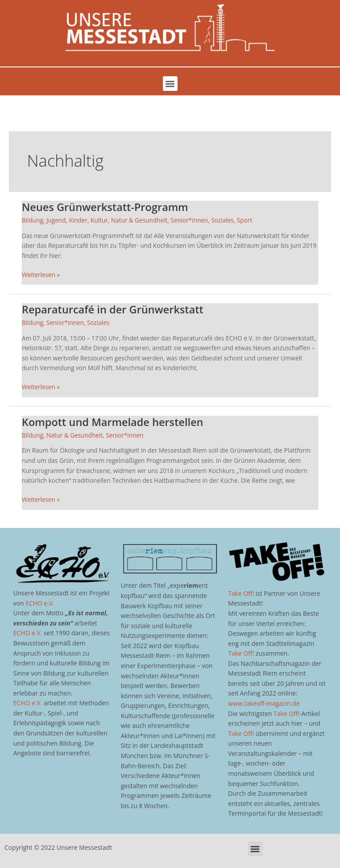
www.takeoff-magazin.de (264, 703)
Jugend (56, 220)
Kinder (78, 220)
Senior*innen (189, 220)
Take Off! (241, 593)
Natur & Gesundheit (139, 220)
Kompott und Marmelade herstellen (112, 422)
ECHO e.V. (40, 603)
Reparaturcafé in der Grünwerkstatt (112, 309)
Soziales (222, 220)
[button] (170, 84)
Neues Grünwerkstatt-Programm (105, 207)
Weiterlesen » (41, 274)
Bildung (32, 220)
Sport (245, 220)
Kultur (99, 220)
